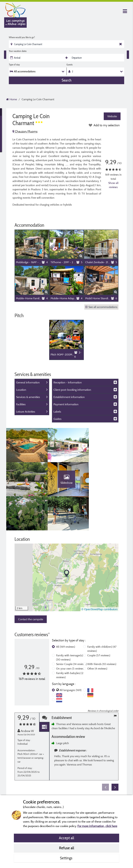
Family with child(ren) (102, 616)
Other (97, 636)
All (66, 614)
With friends (102, 631)
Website (112, 116)
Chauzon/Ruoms (25, 131)
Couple (99, 622)
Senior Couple (71, 631)
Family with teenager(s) (70, 624)
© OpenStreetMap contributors (99, 576)
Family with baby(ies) (70, 642)
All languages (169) (70, 657)
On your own (70, 636)
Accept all (66, 838)
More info (113, 765)
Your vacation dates (18, 51)
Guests (70, 65)
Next (115, 754)
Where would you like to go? (22, 37)
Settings (67, 858)
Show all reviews (113, 185)
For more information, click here (97, 826)
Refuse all (67, 848)
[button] (67, 541)
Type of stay (14, 65)
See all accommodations (101, 307)
